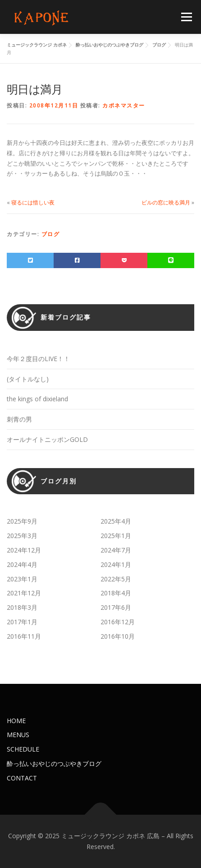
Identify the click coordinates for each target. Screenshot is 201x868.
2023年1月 (22, 579)
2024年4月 (22, 564)
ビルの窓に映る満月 (166, 202)
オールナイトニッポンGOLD (47, 439)
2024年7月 (116, 550)
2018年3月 (22, 607)
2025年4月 (116, 521)
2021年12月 (24, 593)
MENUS (18, 735)
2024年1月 (116, 564)
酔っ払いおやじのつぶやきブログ (54, 764)
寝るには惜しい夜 (33, 202)
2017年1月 (22, 622)
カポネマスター (124, 105)
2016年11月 (24, 636)
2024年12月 (24, 550)
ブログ (51, 234)
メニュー (186, 17)
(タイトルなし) (28, 379)
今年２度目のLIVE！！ (38, 359)
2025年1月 (116, 536)
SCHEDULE (23, 749)
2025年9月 (22, 521)
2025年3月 (22, 536)
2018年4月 (116, 593)
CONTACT (22, 778)
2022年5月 (116, 579)
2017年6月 (116, 607)
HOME (16, 721)
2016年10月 (118, 636)
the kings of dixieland (37, 399)
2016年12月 (118, 622)
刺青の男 (19, 419)
